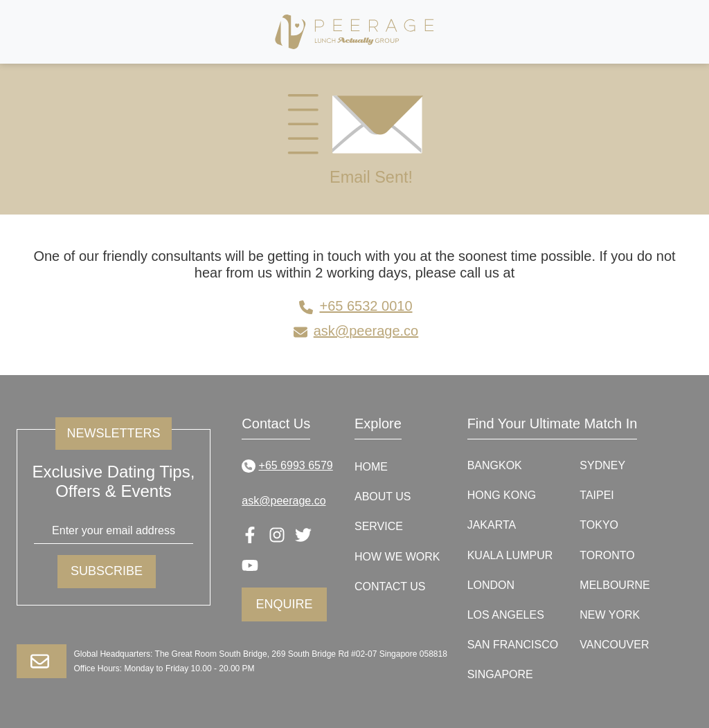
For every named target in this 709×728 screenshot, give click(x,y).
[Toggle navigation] (635, 32)
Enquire (285, 604)
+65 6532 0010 (354, 306)
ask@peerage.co (355, 331)
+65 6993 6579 (287, 465)
